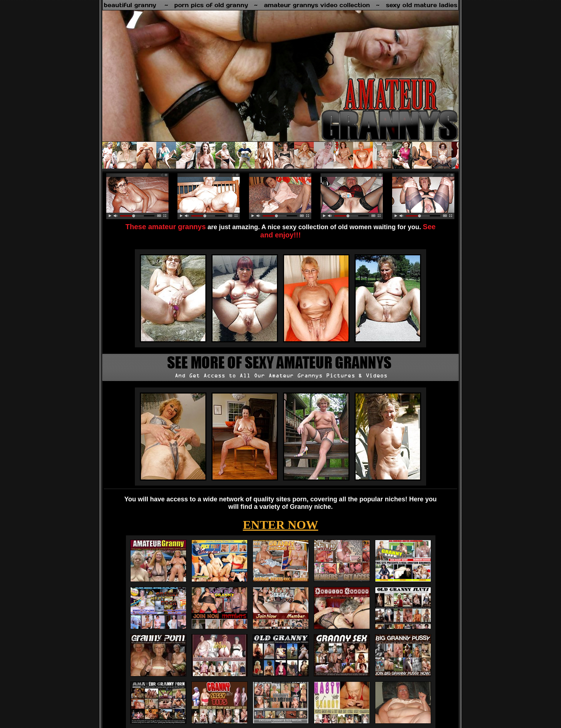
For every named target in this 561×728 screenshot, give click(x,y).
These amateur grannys (166, 227)
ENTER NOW (281, 525)
